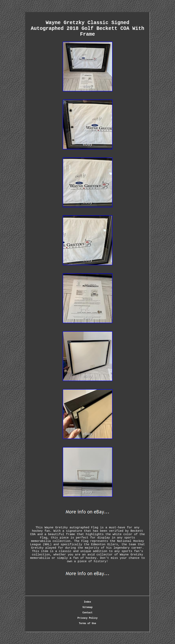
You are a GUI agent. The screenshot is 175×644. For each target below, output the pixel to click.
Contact (87, 613)
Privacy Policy (87, 618)
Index (87, 602)
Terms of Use (87, 623)
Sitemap (87, 607)
